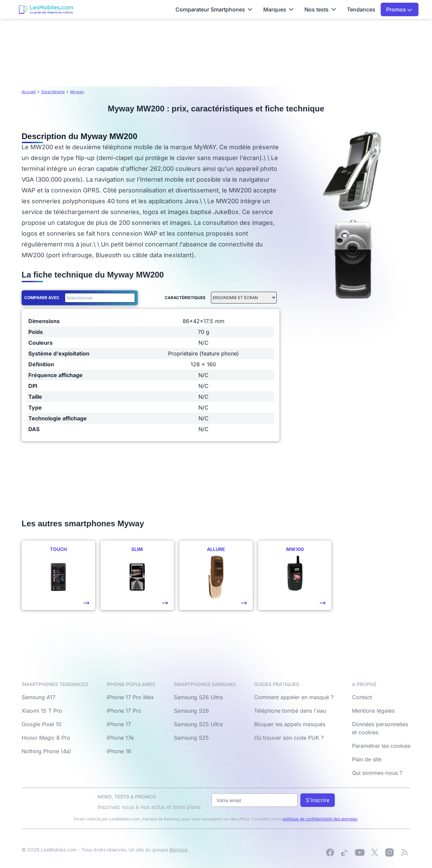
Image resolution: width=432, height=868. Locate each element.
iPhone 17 (119, 724)
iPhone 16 (119, 751)
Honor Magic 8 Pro (46, 738)
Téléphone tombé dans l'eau (290, 711)
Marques (278, 9)
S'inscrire (318, 800)
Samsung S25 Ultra (198, 724)
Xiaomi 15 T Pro (42, 711)
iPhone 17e (120, 738)
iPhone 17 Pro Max (130, 697)
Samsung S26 (191, 711)
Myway (77, 92)
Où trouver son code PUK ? (289, 738)
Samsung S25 (191, 738)
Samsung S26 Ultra (198, 697)
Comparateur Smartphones (214, 9)
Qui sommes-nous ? (377, 773)
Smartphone (53, 92)
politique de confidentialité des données (320, 819)
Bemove (178, 850)
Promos (399, 9)
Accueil (29, 92)
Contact (362, 697)
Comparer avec (42, 298)
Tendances (361, 9)
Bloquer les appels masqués (290, 724)
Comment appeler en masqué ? (294, 697)
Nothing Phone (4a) (46, 751)
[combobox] (99, 298)
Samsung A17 (38, 697)
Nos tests (320, 9)
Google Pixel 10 (42, 724)
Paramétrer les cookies (381, 746)
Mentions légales (373, 711)
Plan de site (367, 759)
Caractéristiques (185, 298)
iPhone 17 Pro (124, 711)
